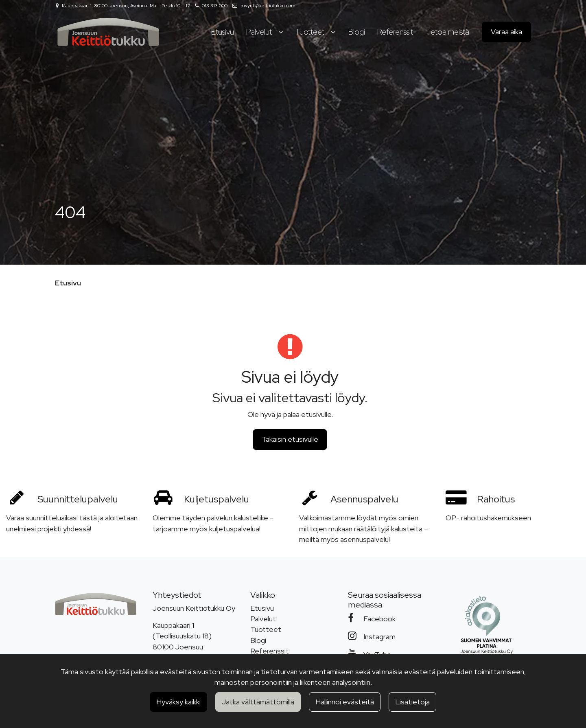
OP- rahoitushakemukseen (488, 518)
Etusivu (262, 608)
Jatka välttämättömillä (258, 702)
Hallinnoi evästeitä (345, 702)
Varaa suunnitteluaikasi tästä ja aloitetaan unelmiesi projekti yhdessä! (72, 523)
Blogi (258, 640)
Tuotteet (266, 629)
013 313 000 (215, 6)
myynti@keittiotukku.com (268, 6)
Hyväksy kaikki (178, 702)
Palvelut (263, 619)
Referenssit (270, 651)
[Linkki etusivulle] (108, 32)
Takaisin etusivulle (290, 439)
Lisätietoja (412, 702)
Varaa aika (506, 32)
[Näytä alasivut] (281, 32)
